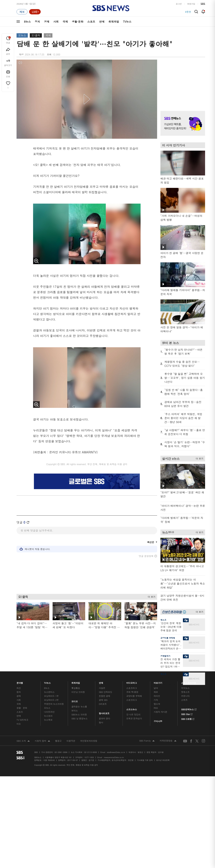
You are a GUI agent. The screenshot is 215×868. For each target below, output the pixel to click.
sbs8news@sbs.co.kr (116, 752)
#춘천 (188, 12)
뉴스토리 (48, 716)
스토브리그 (132, 700)
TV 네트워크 (22, 720)
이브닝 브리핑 (78, 692)
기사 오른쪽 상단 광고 (182, 81)
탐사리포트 (104, 712)
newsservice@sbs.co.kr (114, 757)
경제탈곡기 (165, 656)
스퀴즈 (184, 700)
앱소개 (157, 704)
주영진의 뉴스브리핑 (54, 704)
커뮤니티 (185, 696)
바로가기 (158, 682)
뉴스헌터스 (49, 692)
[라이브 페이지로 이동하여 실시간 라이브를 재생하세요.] (35, 12)
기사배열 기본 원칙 (145, 760)
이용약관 (71, 741)
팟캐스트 (185, 692)
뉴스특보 (48, 720)
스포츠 (91, 22)
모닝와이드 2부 (51, 700)
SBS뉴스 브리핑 (79, 714)
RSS (156, 708)
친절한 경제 (105, 696)
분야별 (20, 682)
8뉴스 (27, 22)
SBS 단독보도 (106, 692)
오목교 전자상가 (134, 718)
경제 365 (103, 700)
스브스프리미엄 (189, 682)
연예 (102, 22)
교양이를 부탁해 (168, 638)
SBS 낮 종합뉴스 (80, 718)
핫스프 (163, 620)
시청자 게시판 (160, 712)
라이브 (157, 696)
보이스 (75, 711)
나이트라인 (49, 712)
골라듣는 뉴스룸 (79, 707)
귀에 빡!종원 (132, 692)
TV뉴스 (127, 22)
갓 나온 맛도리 (133, 714)
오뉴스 (22, 35)
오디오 (75, 701)
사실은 (102, 688)
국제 (65, 22)
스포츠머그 (132, 688)
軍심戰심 (76, 688)
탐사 (101, 722)
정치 (37, 22)
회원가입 (191, 4)
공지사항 (158, 721)
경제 (47, 22)
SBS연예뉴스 (189, 709)
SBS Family (147, 741)
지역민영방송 (168, 741)
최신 (19, 688)
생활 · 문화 (22, 708)
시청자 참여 (42, 741)
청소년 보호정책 (163, 760)
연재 (101, 682)
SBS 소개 (23, 741)
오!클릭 (36, 35)
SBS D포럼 (188, 719)
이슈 (19, 724)
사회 (56, 22)
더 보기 (151, 596)
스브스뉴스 (132, 709)
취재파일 (114, 22)
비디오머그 (132, 682)
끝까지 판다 (105, 718)
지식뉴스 (185, 688)
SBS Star (187, 714)
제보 (156, 692)
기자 (156, 700)
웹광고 (58, 741)
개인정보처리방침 (89, 741)
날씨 (156, 688)
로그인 (179, 4)
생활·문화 (77, 22)
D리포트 (103, 704)
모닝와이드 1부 (51, 696)
